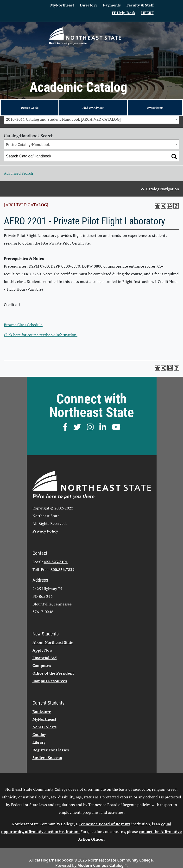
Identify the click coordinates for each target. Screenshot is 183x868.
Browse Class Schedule (23, 325)
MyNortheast (62, 5)
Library (39, 742)
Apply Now (43, 650)
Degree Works (30, 108)
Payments (112, 5)
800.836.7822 (63, 569)
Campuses (42, 665)
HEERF (147, 13)
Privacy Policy (45, 531)
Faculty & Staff (140, 5)
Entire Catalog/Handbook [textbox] (28, 144)
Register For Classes (51, 750)
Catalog (39, 735)
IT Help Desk (124, 13)
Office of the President (53, 673)
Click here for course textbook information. (41, 335)
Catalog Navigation (163, 189)
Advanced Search (18, 173)
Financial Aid (45, 658)
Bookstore (42, 712)
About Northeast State (53, 642)
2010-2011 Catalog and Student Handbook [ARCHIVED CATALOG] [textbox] (63, 119)
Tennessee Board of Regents (104, 824)
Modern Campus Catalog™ (102, 865)
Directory (88, 5)
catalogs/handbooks (54, 860)
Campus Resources (50, 681)
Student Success (47, 758)
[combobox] (91, 119)
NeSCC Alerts (44, 727)
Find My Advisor (93, 108)
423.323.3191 (56, 562)
